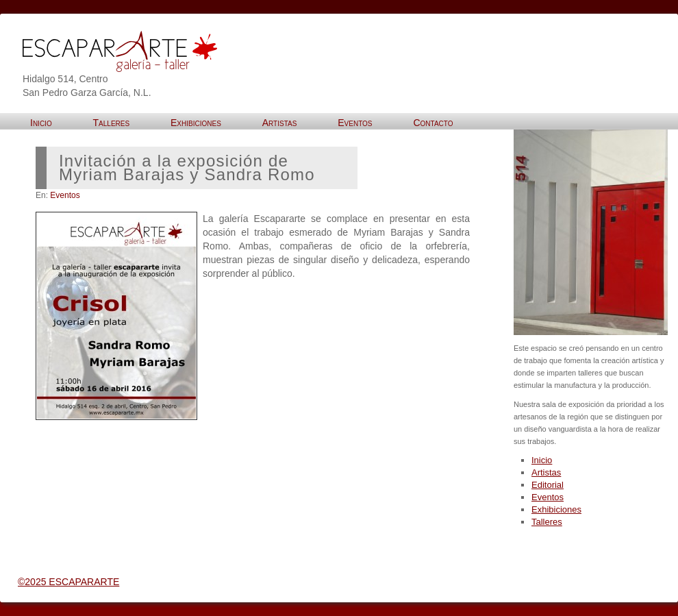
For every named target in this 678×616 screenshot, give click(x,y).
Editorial (548, 485)
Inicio (542, 460)
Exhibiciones (556, 509)
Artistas (546, 472)
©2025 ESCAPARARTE (68, 582)
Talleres (547, 522)
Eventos (65, 195)
